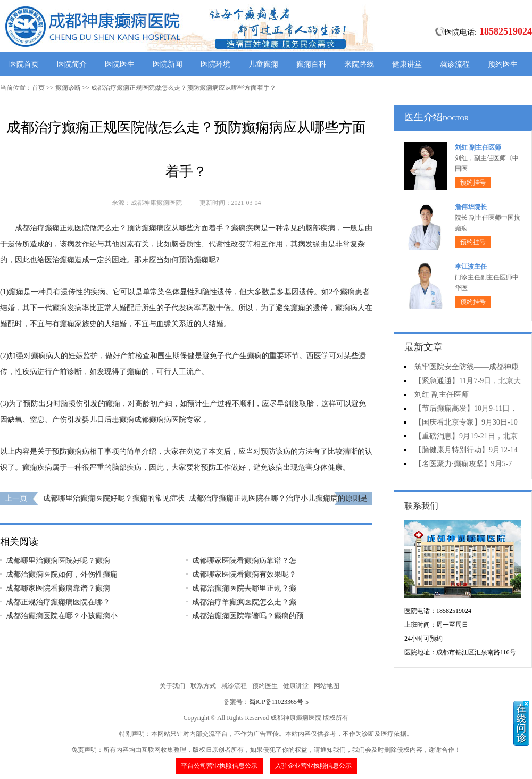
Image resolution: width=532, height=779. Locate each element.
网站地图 (327, 686)
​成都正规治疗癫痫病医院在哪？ (58, 602)
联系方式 (203, 686)
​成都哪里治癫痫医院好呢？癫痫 (58, 561)
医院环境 (215, 64)
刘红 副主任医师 (478, 147)
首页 (38, 88)
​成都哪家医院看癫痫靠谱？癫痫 (58, 588)
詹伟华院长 (471, 207)
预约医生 (503, 64)
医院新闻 (168, 64)
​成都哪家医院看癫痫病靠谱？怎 (244, 561)
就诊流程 (455, 64)
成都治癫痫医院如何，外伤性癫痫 (62, 574)
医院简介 (72, 64)
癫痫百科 (311, 64)
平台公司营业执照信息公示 (219, 766)
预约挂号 (473, 183)
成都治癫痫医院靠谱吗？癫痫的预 (248, 616)
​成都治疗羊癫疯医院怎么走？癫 (244, 602)
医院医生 (120, 64)
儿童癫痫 (263, 64)
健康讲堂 (407, 64)
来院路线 (359, 64)
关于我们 (172, 686)
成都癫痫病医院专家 (168, 420)
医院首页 (24, 64)
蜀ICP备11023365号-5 (279, 702)
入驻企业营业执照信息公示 (313, 766)
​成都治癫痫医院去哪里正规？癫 (244, 588)
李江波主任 (471, 267)
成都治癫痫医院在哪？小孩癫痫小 (62, 616)
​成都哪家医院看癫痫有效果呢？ (244, 574)
